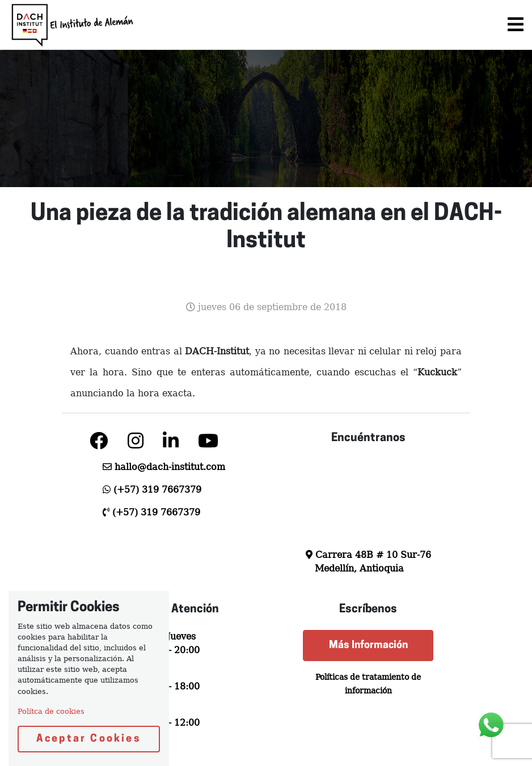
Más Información (368, 646)
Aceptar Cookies (89, 739)
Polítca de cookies (51, 711)
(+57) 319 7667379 (157, 490)
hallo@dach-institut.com (170, 467)
